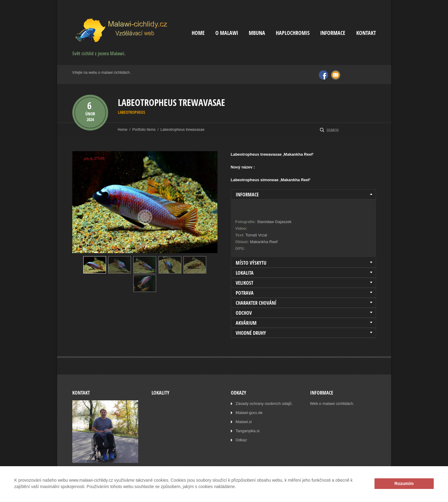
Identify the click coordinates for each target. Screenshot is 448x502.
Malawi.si (244, 422)
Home (198, 33)
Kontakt (366, 33)
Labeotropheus (132, 112)
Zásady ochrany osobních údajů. (264, 404)
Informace (333, 33)
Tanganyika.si (248, 431)
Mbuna (257, 33)
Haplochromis (293, 33)
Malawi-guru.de (249, 413)
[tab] (303, 195)
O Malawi (227, 33)
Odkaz (241, 440)
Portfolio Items (144, 130)
